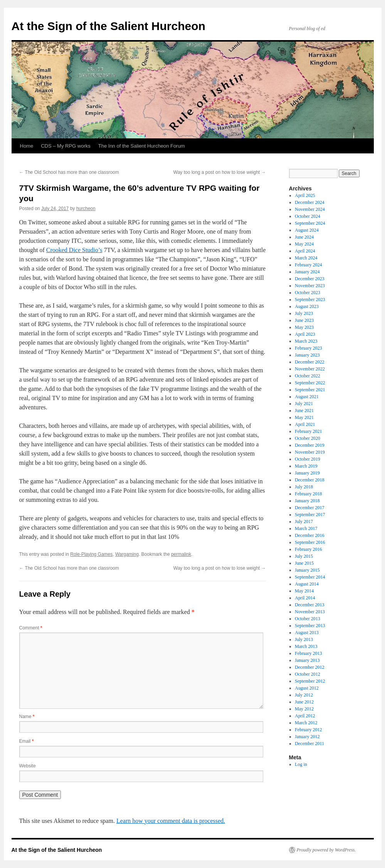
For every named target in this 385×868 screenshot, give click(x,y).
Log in (301, 764)
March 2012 (306, 723)
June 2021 (304, 410)
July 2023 (304, 313)
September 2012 (310, 681)
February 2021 (308, 431)
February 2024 (308, 265)
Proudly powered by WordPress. (326, 850)
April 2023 (305, 334)
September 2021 (310, 390)
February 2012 (308, 730)
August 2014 (307, 584)
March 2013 (306, 646)
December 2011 (309, 744)
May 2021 (304, 417)
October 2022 (308, 376)
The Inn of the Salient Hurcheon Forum (142, 146)
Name (27, 717)
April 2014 (305, 598)
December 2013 (309, 605)
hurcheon (86, 209)
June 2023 (304, 320)
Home (27, 146)
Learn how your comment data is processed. (171, 821)
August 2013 (307, 632)
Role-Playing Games (91, 554)
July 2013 (304, 639)
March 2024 (306, 258)
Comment (31, 628)
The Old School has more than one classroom (69, 172)
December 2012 (309, 667)
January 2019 (307, 473)
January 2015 (307, 570)
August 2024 (307, 230)
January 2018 (307, 501)
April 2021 (305, 424)
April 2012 (305, 716)
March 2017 (306, 528)
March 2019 (306, 466)
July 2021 (304, 404)
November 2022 (310, 369)
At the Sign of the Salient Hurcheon (108, 26)
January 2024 (307, 272)
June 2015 (304, 563)
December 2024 (309, 202)
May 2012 (304, 709)
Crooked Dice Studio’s (74, 250)
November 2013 (310, 612)
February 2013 (308, 653)
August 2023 (307, 306)
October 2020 (308, 438)
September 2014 (310, 577)
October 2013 (308, 619)
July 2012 (304, 695)
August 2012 (307, 688)
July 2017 (304, 521)
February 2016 (308, 549)
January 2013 (307, 660)
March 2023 (306, 341)
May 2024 (304, 244)
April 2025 (305, 195)
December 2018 (309, 480)
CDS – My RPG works (66, 146)
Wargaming (127, 554)
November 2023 (310, 286)
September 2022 (310, 383)
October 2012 (308, 674)
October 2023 (308, 293)
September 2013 (310, 626)
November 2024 (310, 209)
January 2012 (307, 737)
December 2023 (309, 279)
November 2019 (310, 452)
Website (28, 766)
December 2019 (309, 445)
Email (27, 741)
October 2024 (308, 216)
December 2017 (309, 508)
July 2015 (304, 556)
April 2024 (305, 251)
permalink (181, 554)
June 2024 (304, 237)
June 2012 (304, 702)
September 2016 (310, 542)
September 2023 (310, 299)
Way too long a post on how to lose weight (220, 172)
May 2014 (304, 591)
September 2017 (310, 515)
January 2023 (307, 355)
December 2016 (309, 535)
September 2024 (310, 223)
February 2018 (308, 494)
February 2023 (308, 348)
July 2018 (304, 487)
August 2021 (307, 397)
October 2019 (308, 459)
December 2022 (309, 362)
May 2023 (304, 327)
